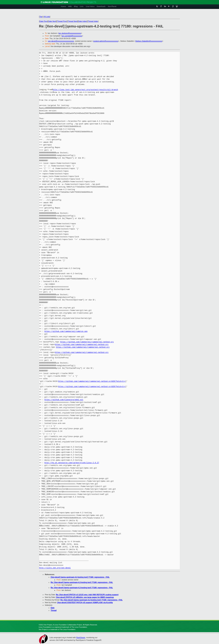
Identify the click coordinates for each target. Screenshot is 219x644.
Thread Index (93, 21)
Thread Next (72, 21)
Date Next (52, 21)
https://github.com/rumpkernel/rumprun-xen (66, 331)
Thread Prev (62, 21)
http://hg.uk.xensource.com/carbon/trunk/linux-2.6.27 (72, 463)
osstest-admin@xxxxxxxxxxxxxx (106, 41)
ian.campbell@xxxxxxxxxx (72, 36)
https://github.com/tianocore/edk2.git (64, 400)
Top (41, 17)
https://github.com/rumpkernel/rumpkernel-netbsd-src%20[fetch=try (92, 381)
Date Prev (43, 21)
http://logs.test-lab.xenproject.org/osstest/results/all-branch (85, 90)
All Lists (47, 17)
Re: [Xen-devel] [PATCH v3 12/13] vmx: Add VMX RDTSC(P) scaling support (87, 595)
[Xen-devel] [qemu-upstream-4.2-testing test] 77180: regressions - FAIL (80, 577)
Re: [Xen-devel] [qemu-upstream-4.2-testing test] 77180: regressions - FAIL (82, 582)
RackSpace (81, 638)
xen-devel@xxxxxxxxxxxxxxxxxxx (61, 41)
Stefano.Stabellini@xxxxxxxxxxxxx (149, 41)
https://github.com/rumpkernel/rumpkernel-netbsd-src (87, 342)
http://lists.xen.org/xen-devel (55, 568)
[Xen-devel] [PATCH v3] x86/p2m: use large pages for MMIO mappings (85, 597)
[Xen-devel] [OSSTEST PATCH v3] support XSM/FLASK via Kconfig (85, 603)
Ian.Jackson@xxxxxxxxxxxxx (70, 33)
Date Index (82, 21)
